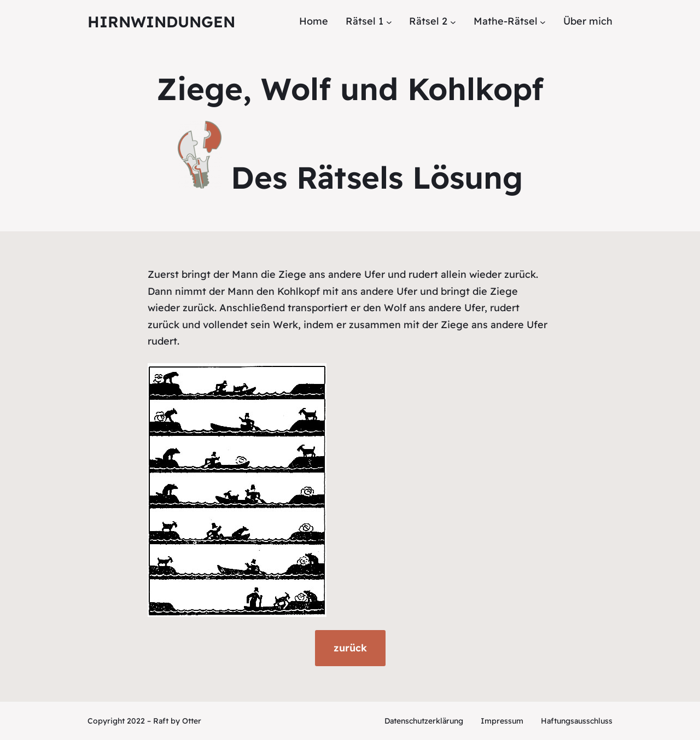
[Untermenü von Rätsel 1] (389, 22)
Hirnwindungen (161, 22)
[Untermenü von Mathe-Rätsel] (543, 22)
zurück (350, 648)
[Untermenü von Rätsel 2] (453, 22)
